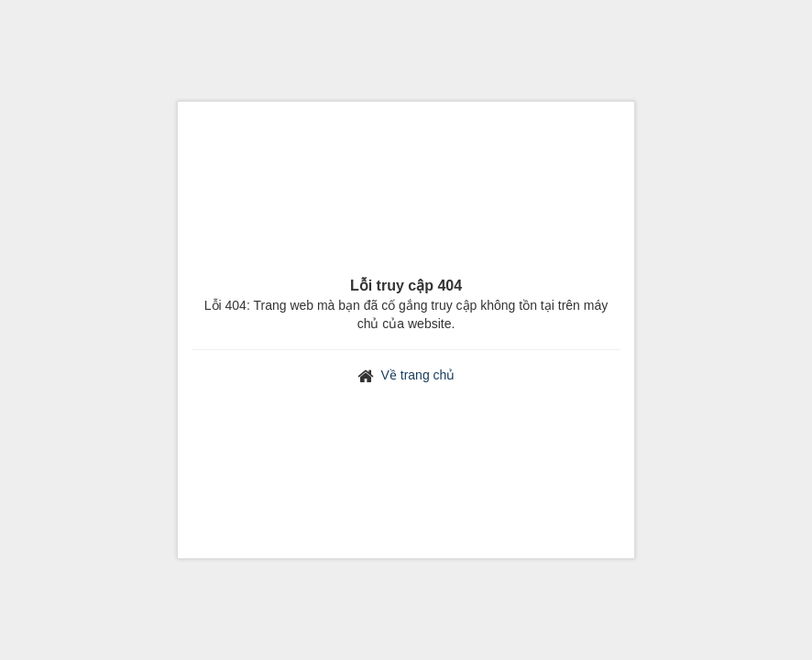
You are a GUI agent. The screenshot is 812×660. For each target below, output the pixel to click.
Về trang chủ (418, 375)
